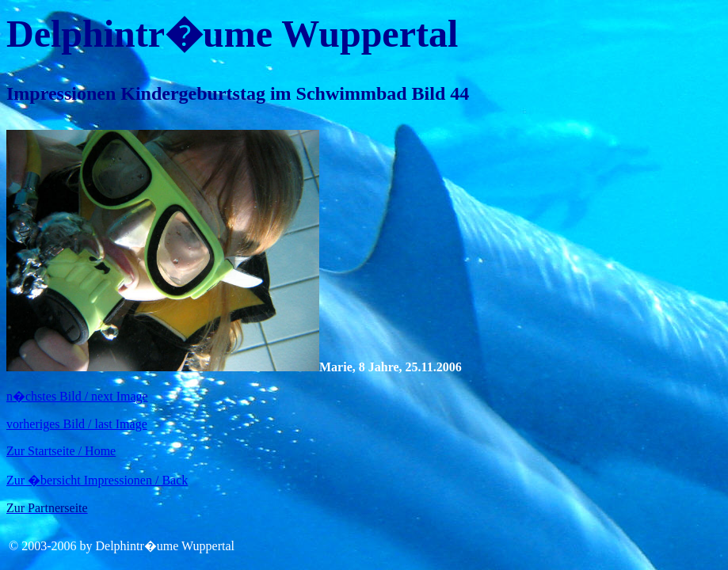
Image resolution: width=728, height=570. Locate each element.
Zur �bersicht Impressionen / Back (97, 480)
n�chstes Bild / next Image (77, 396)
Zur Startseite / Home (61, 451)
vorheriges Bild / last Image (77, 424)
